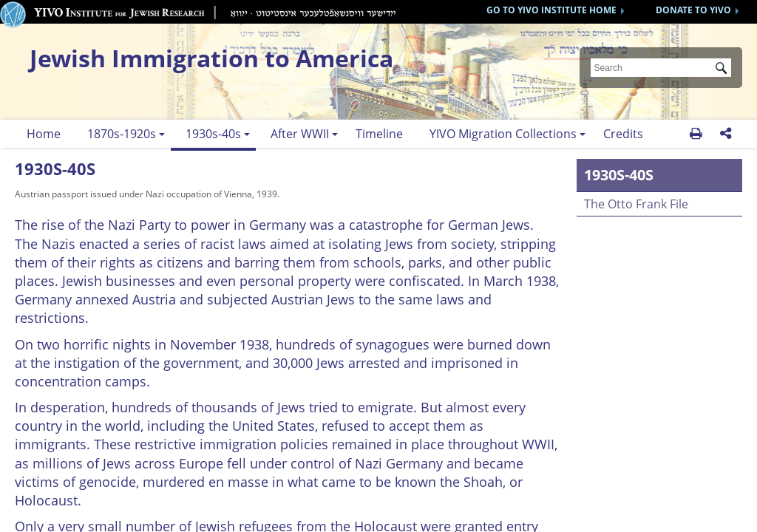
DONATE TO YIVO (693, 10)
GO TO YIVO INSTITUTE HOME (551, 10)
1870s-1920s (122, 134)
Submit (724, 69)
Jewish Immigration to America (211, 58)
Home (44, 134)
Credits (623, 134)
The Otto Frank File (636, 204)
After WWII (300, 134)
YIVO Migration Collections (503, 134)
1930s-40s (213, 134)
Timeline (379, 134)
